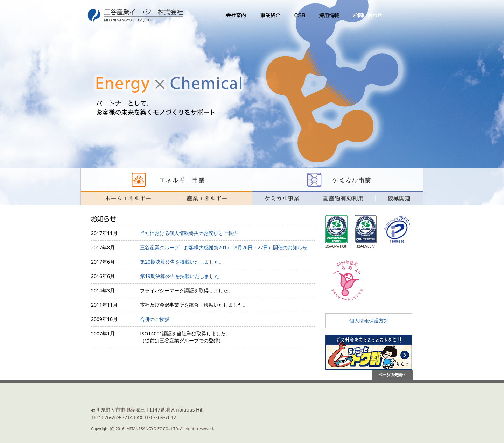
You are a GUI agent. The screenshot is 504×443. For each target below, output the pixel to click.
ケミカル (338, 180)
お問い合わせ (367, 16)
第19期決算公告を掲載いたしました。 (182, 276)
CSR (299, 16)
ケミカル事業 (282, 198)
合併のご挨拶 (155, 319)
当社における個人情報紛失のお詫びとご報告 (189, 233)
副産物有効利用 (343, 198)
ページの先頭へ (398, 375)
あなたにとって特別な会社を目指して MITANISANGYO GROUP (398, 410)
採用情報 (329, 16)
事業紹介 (269, 16)
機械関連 (400, 198)
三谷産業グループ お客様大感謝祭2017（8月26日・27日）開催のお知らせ (224, 247)
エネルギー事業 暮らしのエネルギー (166, 180)
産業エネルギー (210, 198)
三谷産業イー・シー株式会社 (136, 16)
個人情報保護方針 (369, 320)
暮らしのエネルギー (124, 198)
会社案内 (234, 16)
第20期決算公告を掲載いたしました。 (182, 262)
